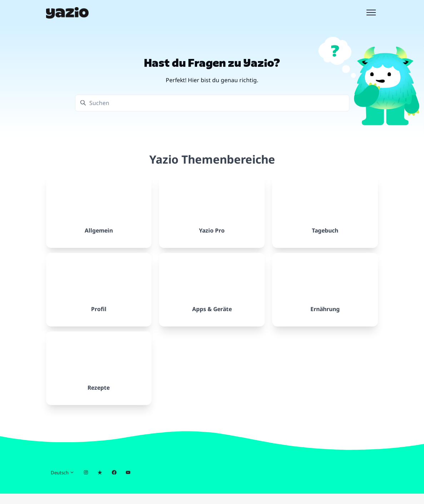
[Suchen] (212, 103)
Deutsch (63, 483)
